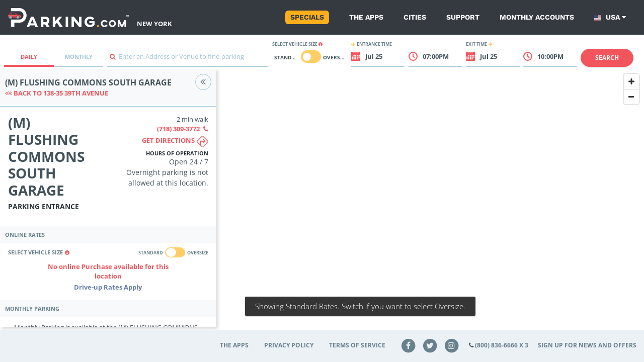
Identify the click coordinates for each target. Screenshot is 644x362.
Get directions (175, 142)
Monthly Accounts (537, 17)
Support (463, 17)
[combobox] (188, 59)
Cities (415, 17)
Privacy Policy (289, 345)
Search (607, 58)
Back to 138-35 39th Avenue (57, 93)
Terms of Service (357, 345)
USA (610, 17)
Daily (29, 57)
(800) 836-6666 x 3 (502, 345)
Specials (307, 17)
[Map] (430, 205)
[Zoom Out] (631, 97)
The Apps (366, 17)
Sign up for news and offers (587, 345)
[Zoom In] (631, 81)
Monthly (79, 57)
